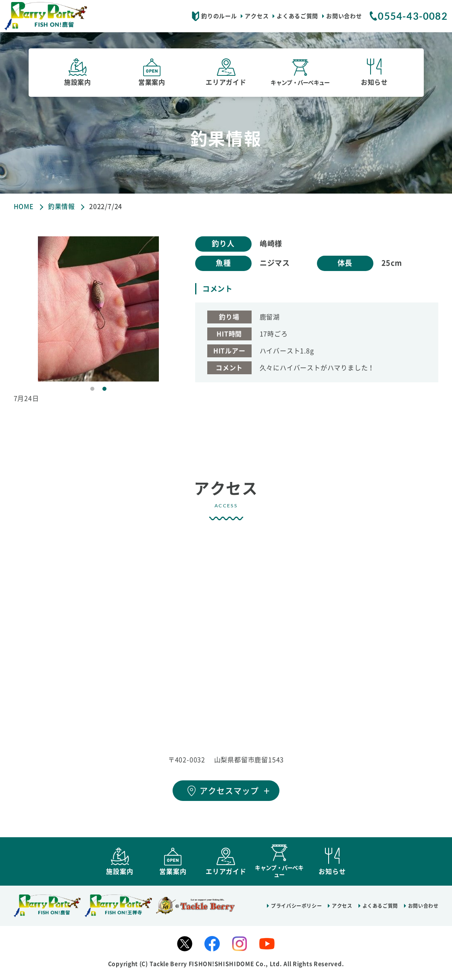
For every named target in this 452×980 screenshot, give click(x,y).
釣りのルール (219, 16)
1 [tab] (92, 389)
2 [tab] (104, 389)
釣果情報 (61, 206)
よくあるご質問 (297, 16)
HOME (24, 206)
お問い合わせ (344, 16)
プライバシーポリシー (296, 909)
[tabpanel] (98, 309)
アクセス (257, 16)
